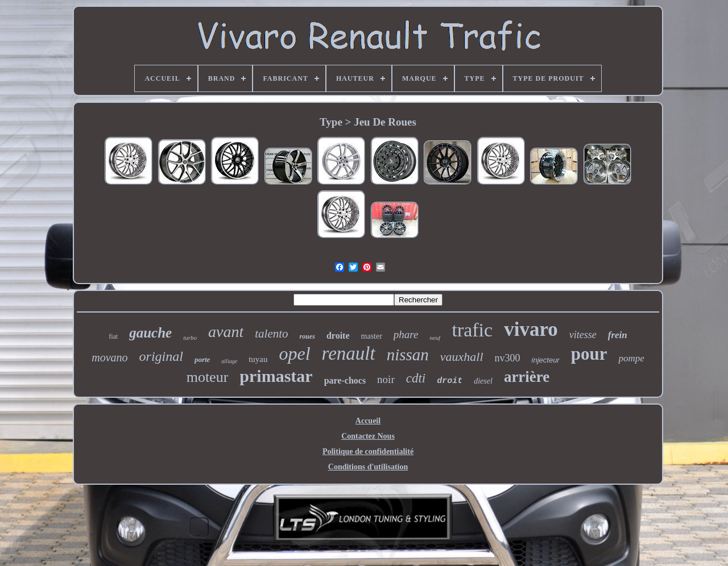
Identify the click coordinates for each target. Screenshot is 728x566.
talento (271, 334)
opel (294, 353)
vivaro (531, 329)
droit (450, 381)
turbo (190, 338)
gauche (150, 333)
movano (109, 357)
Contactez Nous (368, 436)
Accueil (368, 421)
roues (307, 336)
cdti (416, 378)
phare (406, 334)
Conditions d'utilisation (368, 467)
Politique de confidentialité (368, 451)
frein (618, 335)
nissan (408, 355)
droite (338, 336)
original (161, 356)
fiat (113, 336)
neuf (435, 338)
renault (349, 353)
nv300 (508, 358)
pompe (631, 358)
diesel (483, 381)
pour (589, 354)
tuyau (258, 359)
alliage (229, 361)
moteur (208, 377)
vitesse (583, 335)
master (372, 336)
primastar (276, 376)
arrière (527, 377)
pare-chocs (345, 380)
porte (202, 359)
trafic (472, 330)
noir (386, 379)
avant (226, 332)
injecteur (546, 360)
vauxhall (462, 357)
